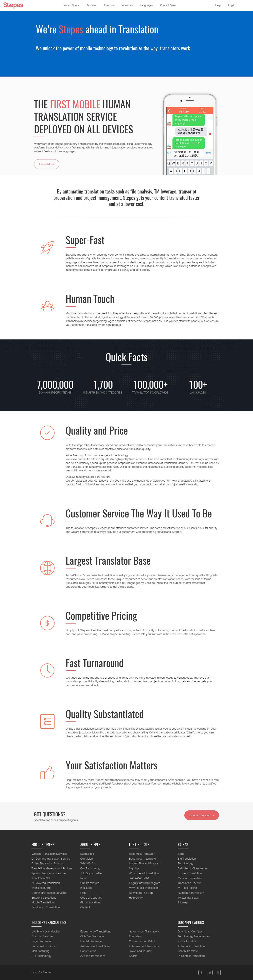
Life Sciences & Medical (46, 932)
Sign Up (134, 868)
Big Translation (187, 859)
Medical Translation (190, 878)
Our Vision (87, 859)
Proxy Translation (188, 941)
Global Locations (91, 903)
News (84, 878)
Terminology (186, 864)
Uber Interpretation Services (49, 893)
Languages (146, 5)
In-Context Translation (191, 956)
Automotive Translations (95, 946)
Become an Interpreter (143, 859)
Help (218, 5)
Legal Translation (42, 941)
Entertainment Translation (145, 946)
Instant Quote (71, 5)
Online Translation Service (47, 864)
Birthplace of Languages (193, 868)
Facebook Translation (191, 893)
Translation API (41, 878)
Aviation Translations (93, 956)
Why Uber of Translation (144, 873)
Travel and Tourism (141, 951)
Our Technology (90, 868)
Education (135, 937)
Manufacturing (40, 951)
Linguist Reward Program (145, 864)
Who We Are (88, 864)
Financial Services (42, 937)
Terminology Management (194, 937)
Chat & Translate (188, 951)
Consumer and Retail (142, 941)
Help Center (136, 898)
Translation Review (189, 883)
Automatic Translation (191, 946)
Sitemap (183, 903)
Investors (86, 888)
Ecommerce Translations (96, 932)
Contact (85, 908)
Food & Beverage (91, 941)
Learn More (47, 164)
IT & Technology (41, 956)
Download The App (141, 893)
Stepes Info (87, 854)
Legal (84, 893)
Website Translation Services (49, 854)
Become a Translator (142, 854)
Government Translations (144, 932)
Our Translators (90, 883)
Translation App (41, 888)
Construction (88, 951)
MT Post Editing (187, 888)
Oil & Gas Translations (93, 937)
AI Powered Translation (46, 883)
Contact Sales (168, 5)
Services (91, 5)
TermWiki (201, 317)
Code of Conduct (91, 898)
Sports (133, 956)
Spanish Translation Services (49, 873)
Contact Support (202, 815)
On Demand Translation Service (51, 859)
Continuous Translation (46, 908)
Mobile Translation (43, 903)
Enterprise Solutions (44, 898)
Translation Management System (52, 868)
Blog (181, 854)
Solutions (109, 5)
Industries (127, 5)
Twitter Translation (189, 898)
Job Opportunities (91, 873)
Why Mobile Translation (143, 888)
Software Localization (45, 946)
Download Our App (190, 932)
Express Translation (190, 873)
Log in (232, 5)
